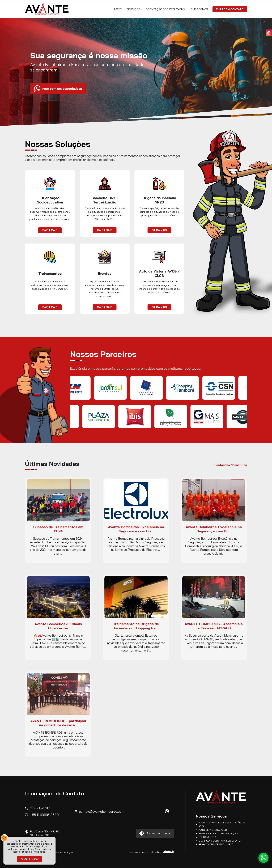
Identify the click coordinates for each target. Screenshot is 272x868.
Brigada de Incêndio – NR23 (216, 844)
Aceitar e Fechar (29, 859)
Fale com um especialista (62, 96)
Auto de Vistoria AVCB (213, 830)
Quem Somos (199, 9)
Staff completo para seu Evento (220, 841)
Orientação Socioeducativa (165, 9)
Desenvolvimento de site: (144, 852)
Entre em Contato (230, 9)
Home (118, 9)
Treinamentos (207, 837)
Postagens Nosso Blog (231, 465)
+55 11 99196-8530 (44, 815)
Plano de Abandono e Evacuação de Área (222, 824)
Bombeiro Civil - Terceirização (218, 833)
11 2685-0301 (40, 808)
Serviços (134, 9)
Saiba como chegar (159, 833)
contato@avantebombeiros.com (102, 812)
